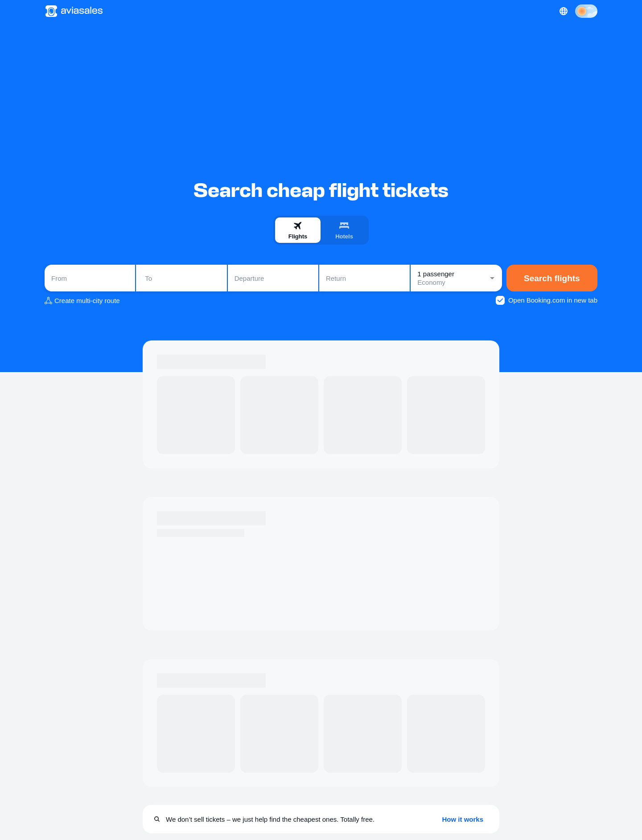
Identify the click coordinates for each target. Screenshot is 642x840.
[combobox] (90, 278)
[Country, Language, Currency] (564, 11)
